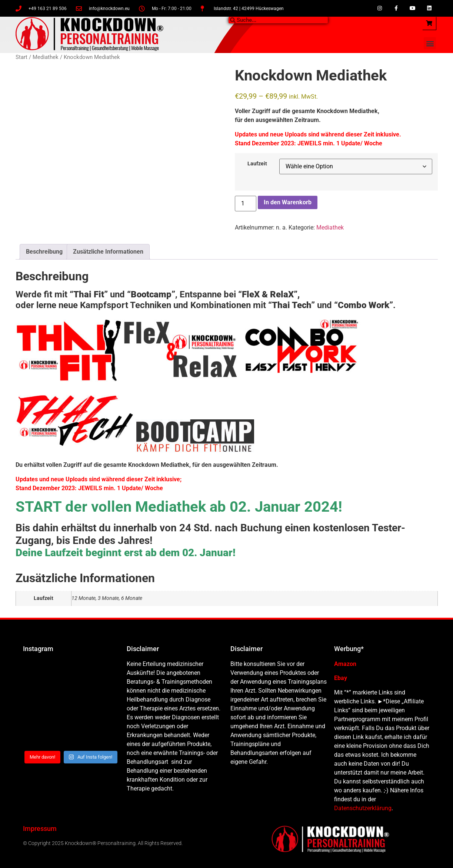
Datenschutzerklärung (363, 808)
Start (21, 57)
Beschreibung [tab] (44, 252)
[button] (430, 43)
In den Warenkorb (288, 202)
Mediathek (46, 57)
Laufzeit (257, 164)
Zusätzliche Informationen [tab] (108, 252)
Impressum (40, 829)
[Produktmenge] (246, 204)
